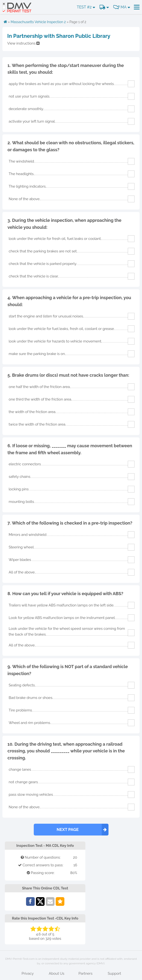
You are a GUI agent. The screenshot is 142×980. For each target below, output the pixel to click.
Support (115, 973)
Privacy (27, 973)
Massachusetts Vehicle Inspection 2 (38, 22)
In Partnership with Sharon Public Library (59, 36)
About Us (56, 973)
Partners (86, 973)
